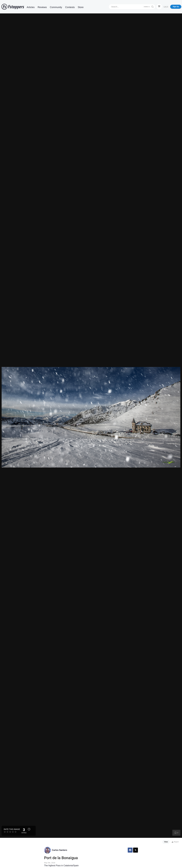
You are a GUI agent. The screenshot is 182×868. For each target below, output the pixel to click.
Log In (166, 7)
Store (81, 7)
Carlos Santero (60, 850)
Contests (70, 7)
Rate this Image (12, 829)
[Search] (126, 7)
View (166, 842)
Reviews (42, 7)
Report (175, 842)
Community (56, 7)
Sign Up (176, 7)
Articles (31, 7)
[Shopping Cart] (159, 7)
